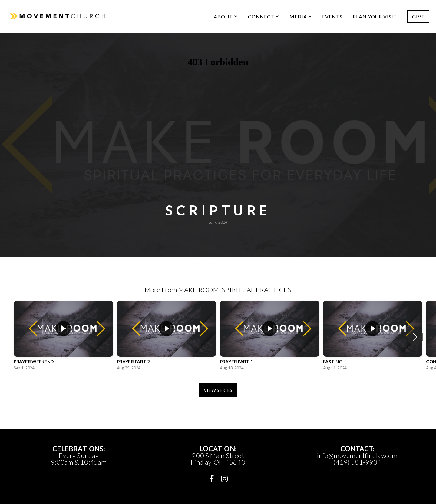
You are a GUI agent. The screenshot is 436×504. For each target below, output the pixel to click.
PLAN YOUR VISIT (375, 17)
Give (418, 17)
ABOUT (226, 17)
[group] (63, 337)
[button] (415, 337)
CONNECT (264, 17)
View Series (218, 390)
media (301, 17)
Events (332, 17)
